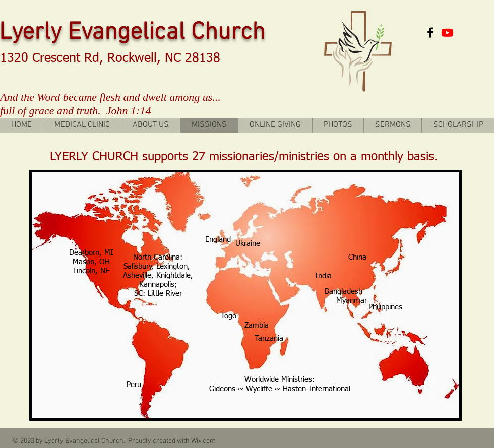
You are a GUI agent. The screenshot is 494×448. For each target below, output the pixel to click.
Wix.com (203, 441)
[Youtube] (447, 33)
